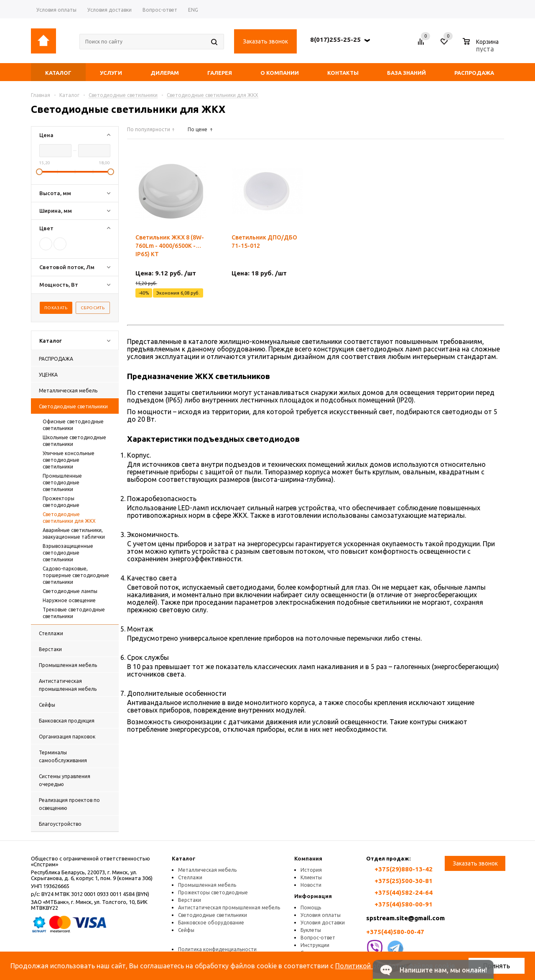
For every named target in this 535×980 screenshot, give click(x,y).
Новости (311, 885)
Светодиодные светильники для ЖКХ (69, 518)
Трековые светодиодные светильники (74, 613)
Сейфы (186, 930)
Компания (308, 858)
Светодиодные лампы (70, 591)
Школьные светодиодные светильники (74, 441)
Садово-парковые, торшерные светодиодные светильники (76, 575)
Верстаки (190, 900)
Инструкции (315, 945)
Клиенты (311, 877)
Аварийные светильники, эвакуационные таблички (74, 533)
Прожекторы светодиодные (61, 502)
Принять (497, 966)
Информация (313, 896)
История (311, 870)
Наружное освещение (69, 600)
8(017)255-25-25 (335, 39)
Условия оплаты (321, 915)
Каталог (184, 858)
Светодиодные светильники (213, 915)
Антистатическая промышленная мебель (229, 907)
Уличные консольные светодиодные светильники (69, 460)
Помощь (311, 907)
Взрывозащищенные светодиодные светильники (68, 553)
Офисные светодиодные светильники (73, 425)
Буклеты (311, 930)
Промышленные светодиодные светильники (62, 482)
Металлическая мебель (207, 870)
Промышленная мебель (207, 885)
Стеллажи (190, 877)
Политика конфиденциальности (217, 949)
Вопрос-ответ (318, 938)
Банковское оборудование (211, 923)
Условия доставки (323, 923)
